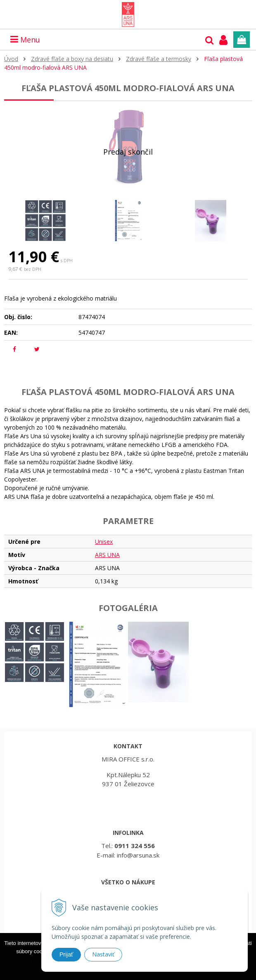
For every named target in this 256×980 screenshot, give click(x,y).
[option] (45, 221)
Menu (25, 40)
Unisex (104, 542)
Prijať (66, 954)
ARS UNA (107, 555)
